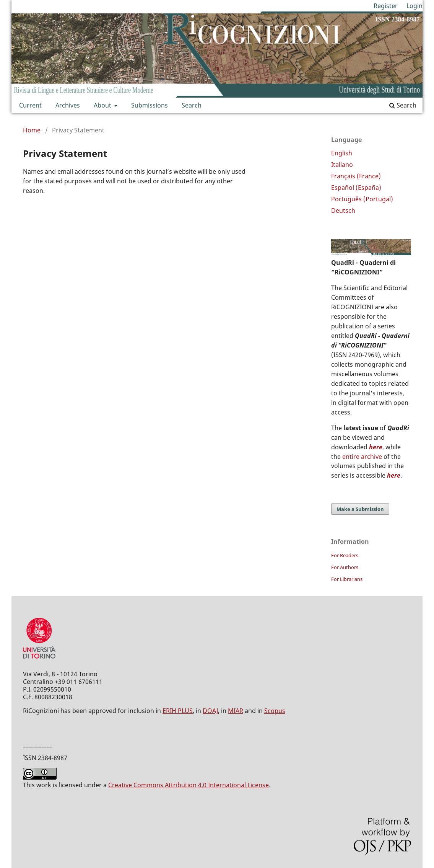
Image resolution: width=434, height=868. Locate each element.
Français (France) (356, 176)
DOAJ (210, 711)
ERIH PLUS (178, 711)
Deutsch (343, 210)
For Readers (345, 555)
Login (414, 6)
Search (192, 105)
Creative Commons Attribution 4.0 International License (189, 785)
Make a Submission (360, 509)
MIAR (236, 711)
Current (30, 105)
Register (386, 6)
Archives (68, 105)
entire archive (362, 457)
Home (32, 130)
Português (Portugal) (362, 199)
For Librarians (347, 579)
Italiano (342, 165)
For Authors (345, 567)
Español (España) (356, 188)
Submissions (150, 105)
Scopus (275, 711)
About (103, 105)
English (342, 153)
